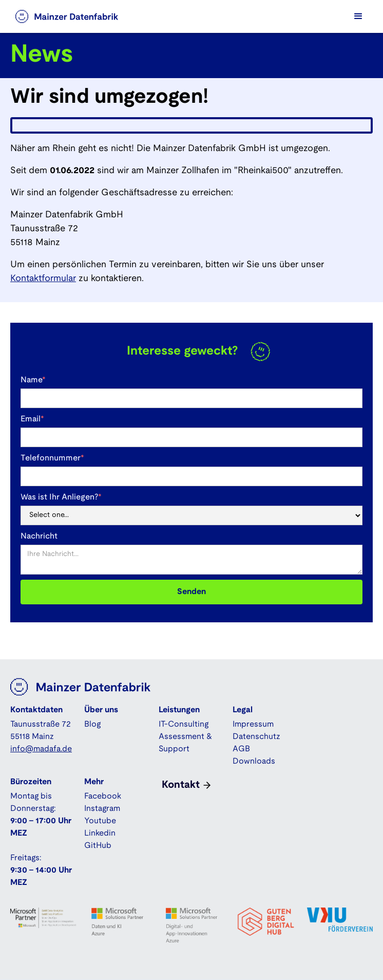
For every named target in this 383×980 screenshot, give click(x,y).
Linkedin (100, 833)
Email (32, 419)
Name (33, 380)
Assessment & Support (185, 743)
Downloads (254, 761)
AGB (241, 749)
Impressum (253, 724)
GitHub (98, 846)
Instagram (102, 809)
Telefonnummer (52, 458)
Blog (92, 724)
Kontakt (181, 785)
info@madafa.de (41, 749)
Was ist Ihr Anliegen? (61, 497)
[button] (358, 16)
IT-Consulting (184, 724)
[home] (77, 16)
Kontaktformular (43, 279)
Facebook (103, 796)
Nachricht (39, 536)
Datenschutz (256, 737)
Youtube (100, 821)
